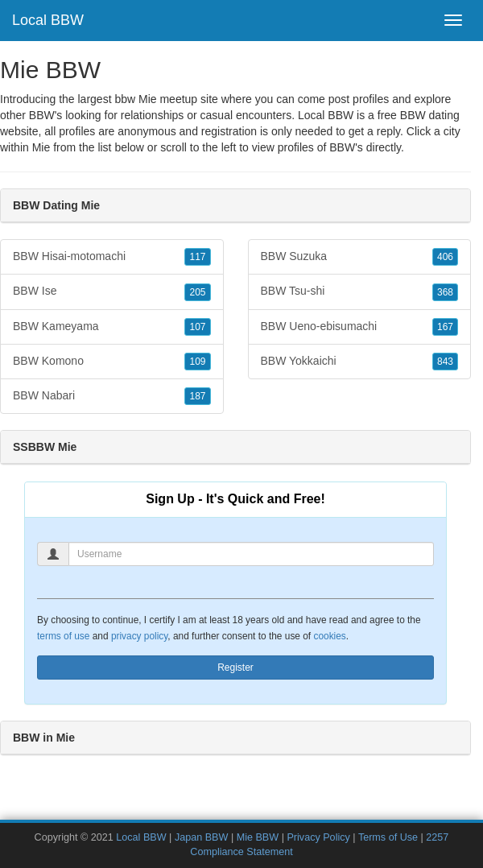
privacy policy (139, 636)
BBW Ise (112, 291)
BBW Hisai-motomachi (112, 257)
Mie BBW (258, 837)
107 (197, 327)
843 (445, 362)
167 (445, 327)
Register (235, 668)
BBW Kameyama (112, 327)
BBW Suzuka (360, 257)
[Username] (251, 554)
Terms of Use (388, 837)
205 (197, 292)
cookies (329, 636)
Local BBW (48, 20)
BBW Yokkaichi (360, 362)
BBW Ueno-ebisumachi (360, 327)
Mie (41, 147)
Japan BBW (202, 837)
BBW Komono (112, 362)
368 (445, 292)
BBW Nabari (112, 396)
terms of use (63, 636)
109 (197, 362)
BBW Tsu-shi (360, 291)
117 (197, 257)
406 (445, 257)
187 (197, 396)
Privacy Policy (318, 837)
